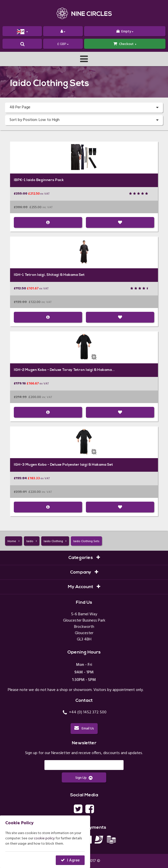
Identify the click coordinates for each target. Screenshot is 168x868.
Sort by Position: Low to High (84, 120)
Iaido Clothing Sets (86, 541)
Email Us (84, 729)
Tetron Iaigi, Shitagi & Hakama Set (55, 275)
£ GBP (63, 44)
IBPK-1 (20, 180)
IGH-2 (19, 370)
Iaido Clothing (55, 541)
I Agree (73, 860)
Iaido (32, 541)
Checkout (125, 44)
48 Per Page (84, 108)
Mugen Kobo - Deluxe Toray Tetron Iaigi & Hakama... (70, 370)
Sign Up (84, 778)
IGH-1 (19, 275)
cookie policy (44, 838)
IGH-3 (19, 465)
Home (14, 541)
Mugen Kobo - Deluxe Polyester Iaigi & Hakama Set (69, 465)
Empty (125, 32)
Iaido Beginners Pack (45, 180)
